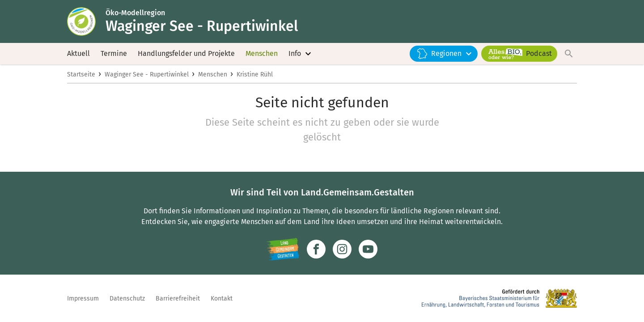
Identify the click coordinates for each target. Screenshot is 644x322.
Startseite (81, 74)
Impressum (83, 299)
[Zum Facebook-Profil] (316, 249)
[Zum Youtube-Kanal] (368, 249)
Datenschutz (127, 299)
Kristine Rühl (255, 74)
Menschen (262, 53)
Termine (114, 53)
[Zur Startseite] (86, 21)
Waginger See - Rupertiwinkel (147, 74)
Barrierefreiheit (178, 299)
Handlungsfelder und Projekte (186, 53)
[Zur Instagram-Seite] (342, 249)
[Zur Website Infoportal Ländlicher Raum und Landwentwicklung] (283, 249)
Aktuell (78, 53)
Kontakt (222, 299)
